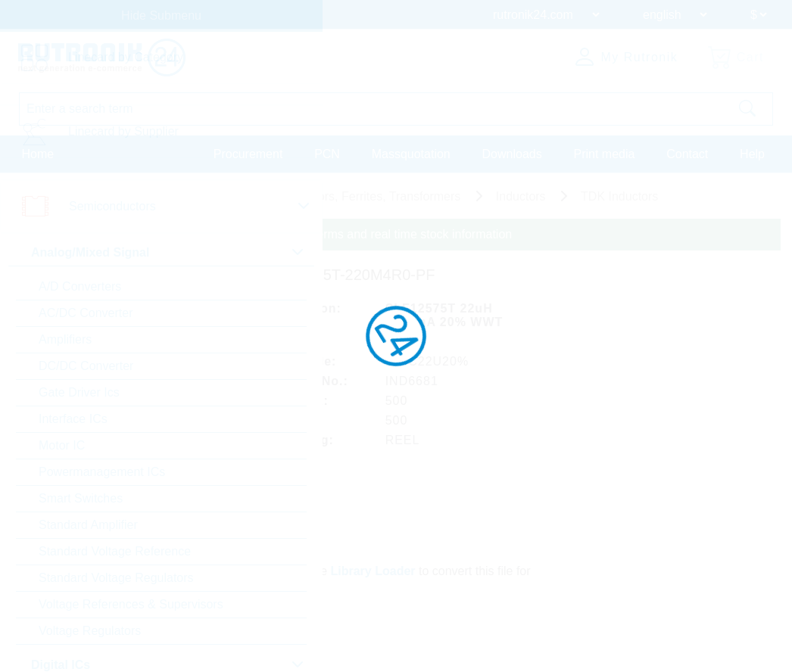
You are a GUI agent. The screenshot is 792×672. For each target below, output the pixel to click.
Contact (687, 154)
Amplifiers (65, 339)
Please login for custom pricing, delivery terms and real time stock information (305, 234)
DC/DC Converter (86, 366)
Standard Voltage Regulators (116, 578)
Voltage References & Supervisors (131, 604)
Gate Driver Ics (79, 392)
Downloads (512, 154)
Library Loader (373, 571)
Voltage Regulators (90, 631)
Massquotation (411, 154)
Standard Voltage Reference (115, 551)
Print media (604, 154)
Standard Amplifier (88, 525)
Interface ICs (73, 419)
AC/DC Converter (86, 313)
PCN (327, 154)
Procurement (248, 154)
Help (752, 154)
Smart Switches (81, 498)
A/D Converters (80, 286)
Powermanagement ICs (102, 472)
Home (38, 154)
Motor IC (62, 445)
